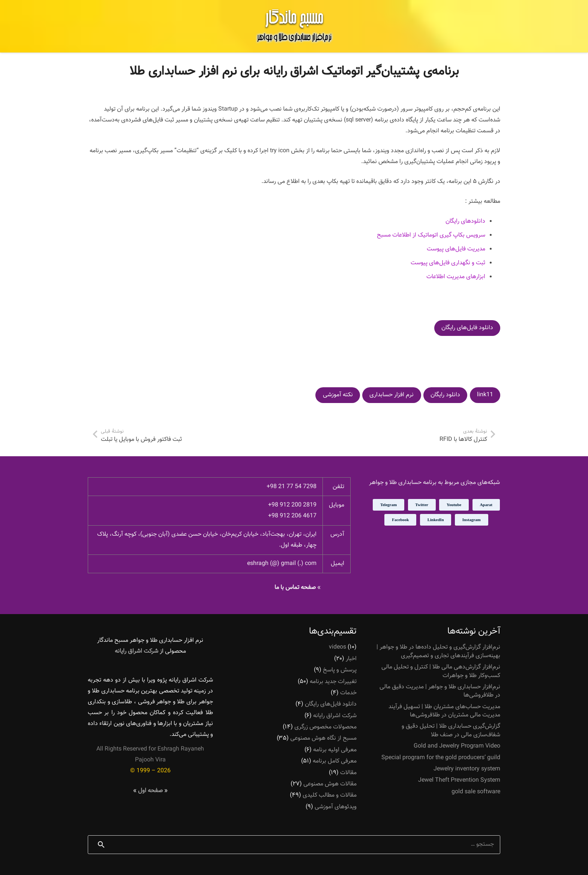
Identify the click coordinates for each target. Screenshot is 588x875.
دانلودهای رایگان (465, 221)
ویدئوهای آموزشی (336, 807)
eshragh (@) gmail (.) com (282, 564)
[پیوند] (294, 26)
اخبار (351, 659)
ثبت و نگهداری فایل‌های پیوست (448, 263)
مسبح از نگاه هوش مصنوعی (323, 738)
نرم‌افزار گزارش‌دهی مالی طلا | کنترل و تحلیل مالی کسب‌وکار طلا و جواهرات (441, 671)
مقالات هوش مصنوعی (330, 784)
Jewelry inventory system (467, 769)
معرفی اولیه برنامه (335, 750)
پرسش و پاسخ (340, 670)
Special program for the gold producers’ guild (441, 757)
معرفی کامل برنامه (335, 761)
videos (337, 647)
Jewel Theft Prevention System (459, 780)
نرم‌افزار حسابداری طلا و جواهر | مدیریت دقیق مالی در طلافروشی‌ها (440, 691)
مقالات (348, 772)
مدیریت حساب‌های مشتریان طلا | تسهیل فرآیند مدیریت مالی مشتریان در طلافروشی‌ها (444, 711)
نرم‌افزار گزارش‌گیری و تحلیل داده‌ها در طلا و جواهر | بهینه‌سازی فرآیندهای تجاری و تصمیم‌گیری (438, 651)
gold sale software (476, 792)
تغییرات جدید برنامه (333, 681)
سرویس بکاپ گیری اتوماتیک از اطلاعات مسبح (431, 235)
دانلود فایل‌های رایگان (331, 704)
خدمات (348, 693)
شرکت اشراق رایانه (335, 715)
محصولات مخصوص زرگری (325, 727)
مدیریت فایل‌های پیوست (456, 249)
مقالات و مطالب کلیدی (330, 795)
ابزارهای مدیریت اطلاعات (456, 277)
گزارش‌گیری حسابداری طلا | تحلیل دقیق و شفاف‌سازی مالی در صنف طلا (451, 730)
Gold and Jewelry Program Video (457, 746)
